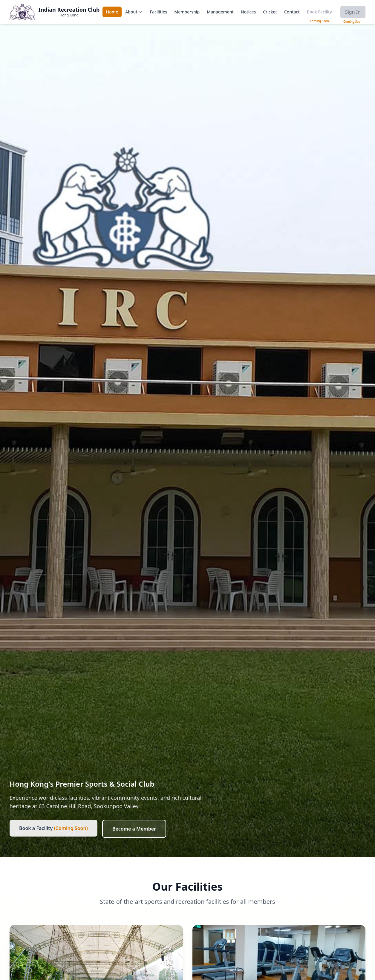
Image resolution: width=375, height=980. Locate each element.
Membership (187, 12)
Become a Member (134, 829)
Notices (248, 12)
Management (220, 12)
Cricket (270, 12)
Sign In (353, 12)
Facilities (159, 12)
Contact (292, 12)
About (134, 12)
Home (112, 12)
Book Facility (319, 12)
